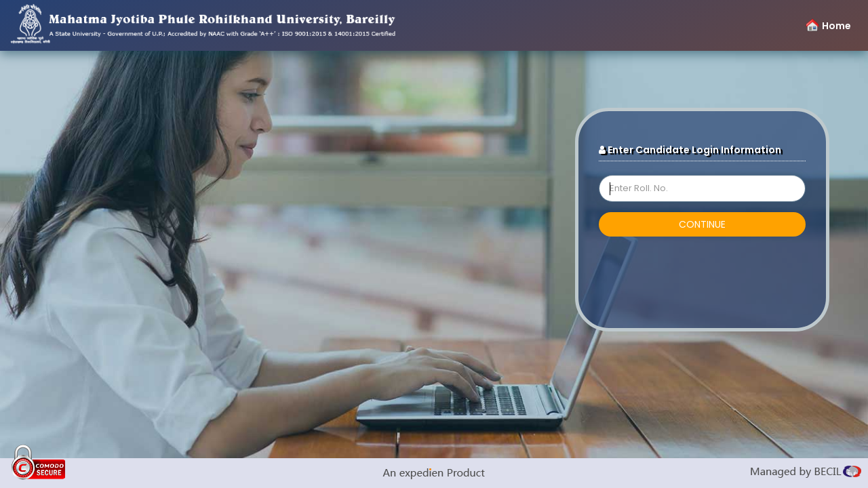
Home (836, 26)
